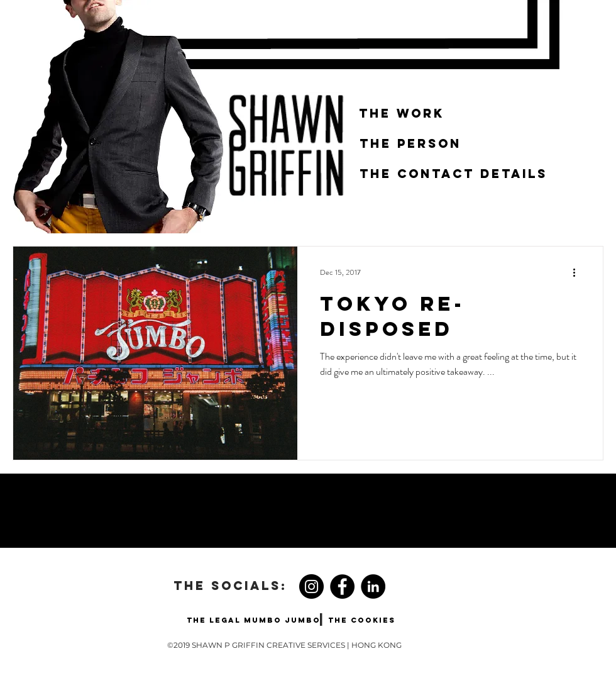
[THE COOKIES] (362, 620)
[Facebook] (342, 586)
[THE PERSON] (410, 144)
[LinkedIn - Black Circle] (373, 586)
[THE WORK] (402, 114)
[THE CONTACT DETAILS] (454, 174)
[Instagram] (311, 586)
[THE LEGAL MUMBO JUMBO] (253, 620)
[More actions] (578, 272)
